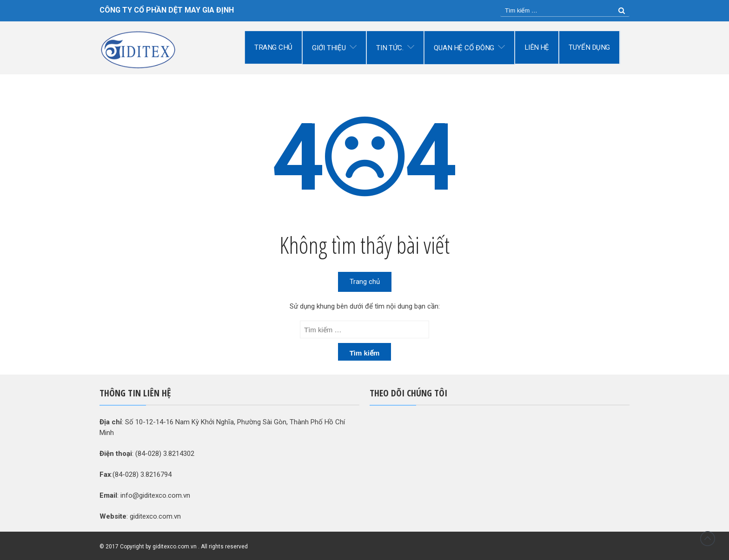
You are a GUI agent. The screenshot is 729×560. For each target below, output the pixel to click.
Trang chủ (273, 47)
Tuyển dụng (590, 47)
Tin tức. (390, 48)
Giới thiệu (329, 48)
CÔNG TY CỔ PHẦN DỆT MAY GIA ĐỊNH (167, 10)
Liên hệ (537, 47)
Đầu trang (708, 539)
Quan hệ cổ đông (464, 48)
